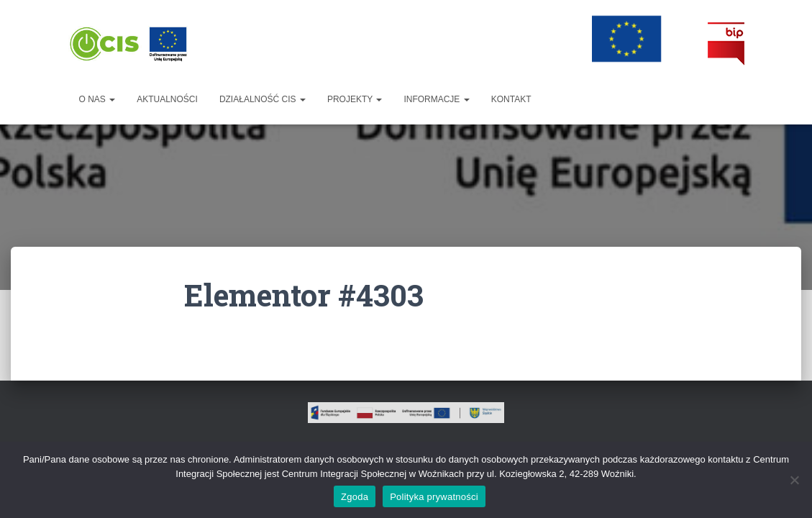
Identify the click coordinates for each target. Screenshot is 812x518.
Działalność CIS (263, 99)
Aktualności (167, 99)
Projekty (355, 99)
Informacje (436, 99)
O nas (97, 99)
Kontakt (511, 99)
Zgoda (355, 497)
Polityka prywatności (434, 497)
